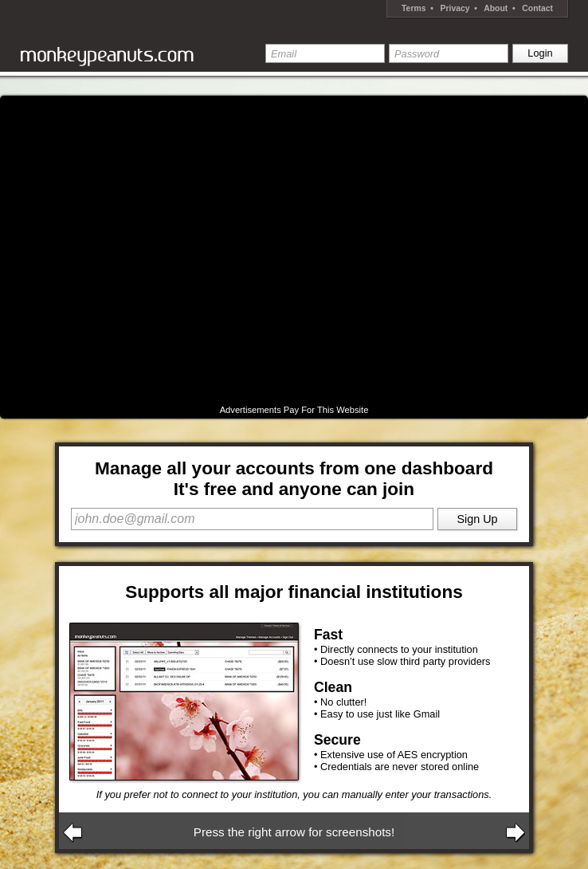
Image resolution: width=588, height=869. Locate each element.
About (496, 8)
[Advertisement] (151, 251)
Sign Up (477, 519)
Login (540, 53)
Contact (537, 8)
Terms (414, 8)
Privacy (455, 8)
